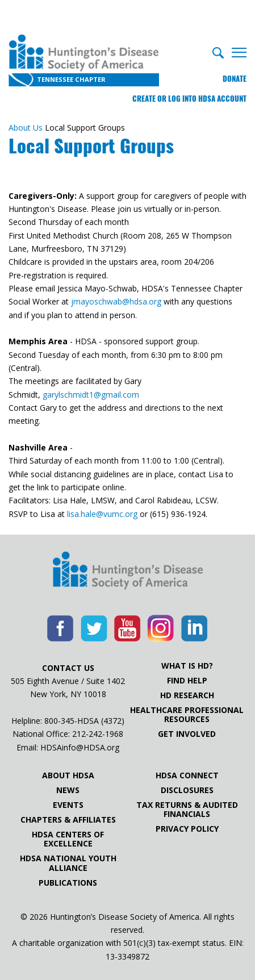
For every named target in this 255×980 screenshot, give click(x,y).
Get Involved (187, 734)
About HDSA (68, 775)
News (68, 790)
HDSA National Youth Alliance (68, 863)
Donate (235, 79)
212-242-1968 (98, 734)
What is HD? (187, 666)
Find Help (187, 681)
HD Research (187, 695)
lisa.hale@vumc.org (102, 514)
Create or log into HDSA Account (189, 99)
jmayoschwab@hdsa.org (116, 301)
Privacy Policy (187, 829)
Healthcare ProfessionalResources (187, 715)
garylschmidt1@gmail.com (92, 395)
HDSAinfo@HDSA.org (80, 747)
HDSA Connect (187, 775)
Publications (68, 883)
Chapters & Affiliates (68, 820)
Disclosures (187, 790)
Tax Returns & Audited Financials (187, 810)
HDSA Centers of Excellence (68, 839)
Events (68, 805)
